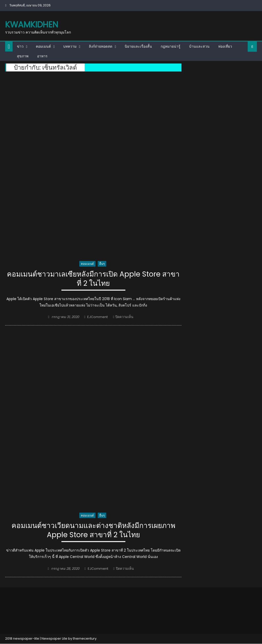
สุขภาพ (23, 56)
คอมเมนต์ (43, 46)
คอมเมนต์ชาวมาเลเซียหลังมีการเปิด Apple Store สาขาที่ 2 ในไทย (93, 279)
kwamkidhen (32, 24)
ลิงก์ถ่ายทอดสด (101, 46)
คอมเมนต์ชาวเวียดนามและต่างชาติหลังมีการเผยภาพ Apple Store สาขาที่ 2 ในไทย (93, 531)
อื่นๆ (102, 264)
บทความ (70, 46)
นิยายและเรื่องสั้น (138, 46)
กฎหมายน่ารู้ (171, 46)
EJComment (97, 317)
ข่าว (20, 46)
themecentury (85, 639)
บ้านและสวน (199, 46)
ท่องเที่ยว (225, 46)
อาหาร (42, 56)
